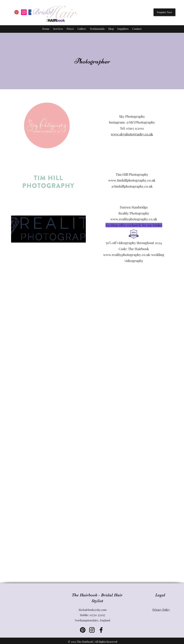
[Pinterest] (17, 12)
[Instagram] (92, 630)
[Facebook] (101, 630)
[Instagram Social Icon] (24, 12)
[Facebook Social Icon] (31, 12)
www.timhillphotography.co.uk (132, 180)
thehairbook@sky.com (93, 610)
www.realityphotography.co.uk (134, 219)
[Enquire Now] (164, 12)
